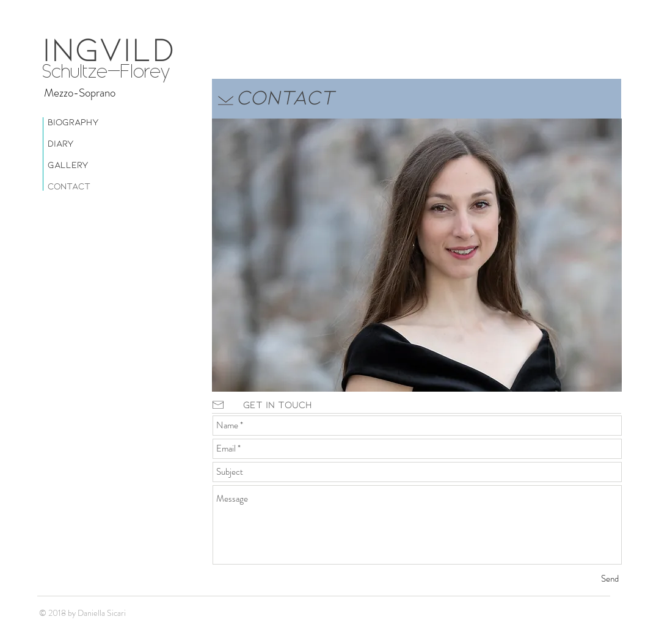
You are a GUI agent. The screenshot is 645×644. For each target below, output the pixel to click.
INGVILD (108, 47)
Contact (69, 186)
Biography (73, 122)
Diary (61, 143)
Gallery (68, 164)
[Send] (610, 579)
